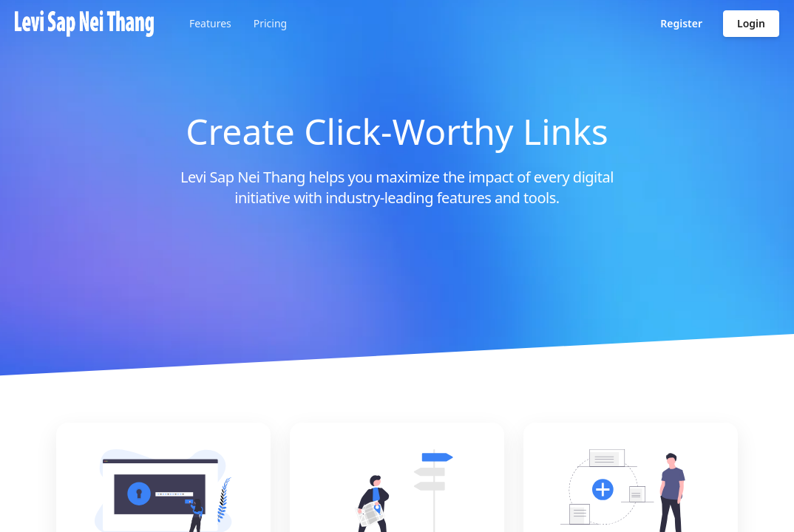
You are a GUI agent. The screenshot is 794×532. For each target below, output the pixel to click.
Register (681, 23)
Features (210, 23)
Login (751, 23)
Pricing (270, 23)
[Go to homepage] (84, 24)
